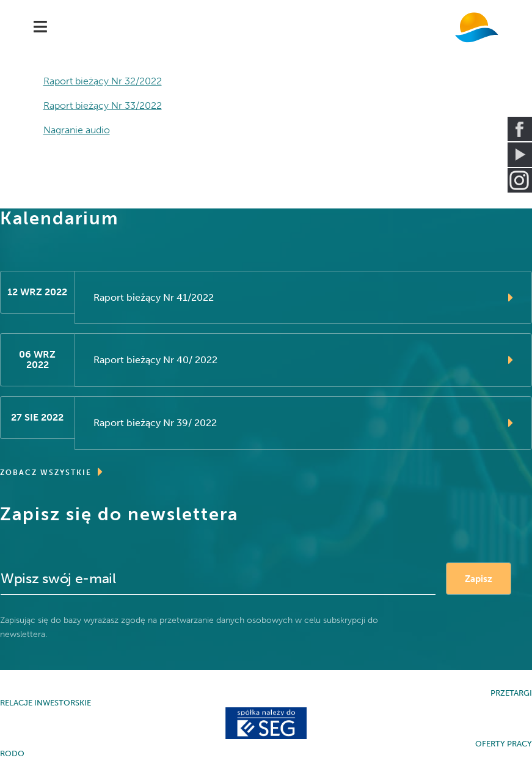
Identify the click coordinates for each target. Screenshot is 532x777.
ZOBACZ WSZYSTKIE (52, 472)
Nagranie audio (77, 130)
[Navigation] (40, 28)
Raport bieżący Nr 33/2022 (103, 105)
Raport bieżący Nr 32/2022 (103, 81)
